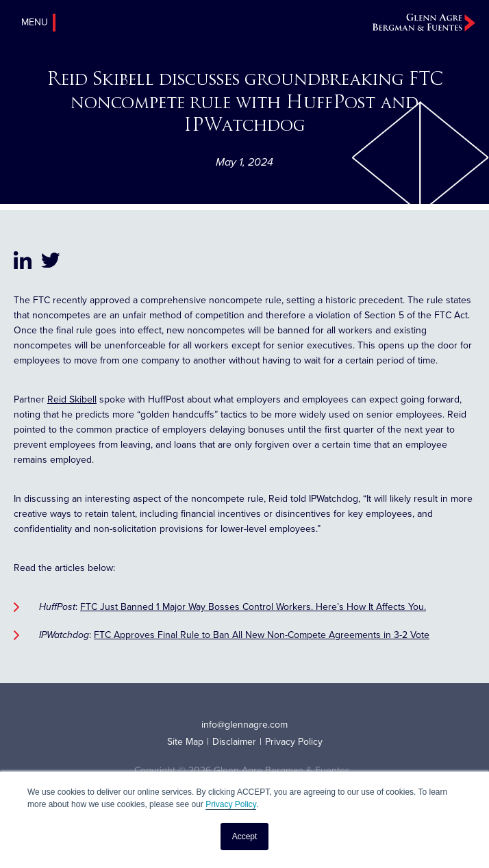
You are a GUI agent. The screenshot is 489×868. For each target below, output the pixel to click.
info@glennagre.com (244, 725)
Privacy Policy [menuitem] (294, 742)
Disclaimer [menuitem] (234, 742)
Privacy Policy (231, 804)
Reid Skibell (72, 399)
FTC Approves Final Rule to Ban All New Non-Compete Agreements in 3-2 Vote (262, 635)
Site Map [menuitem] (185, 742)
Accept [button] (245, 837)
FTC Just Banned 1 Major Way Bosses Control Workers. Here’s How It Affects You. (253, 607)
